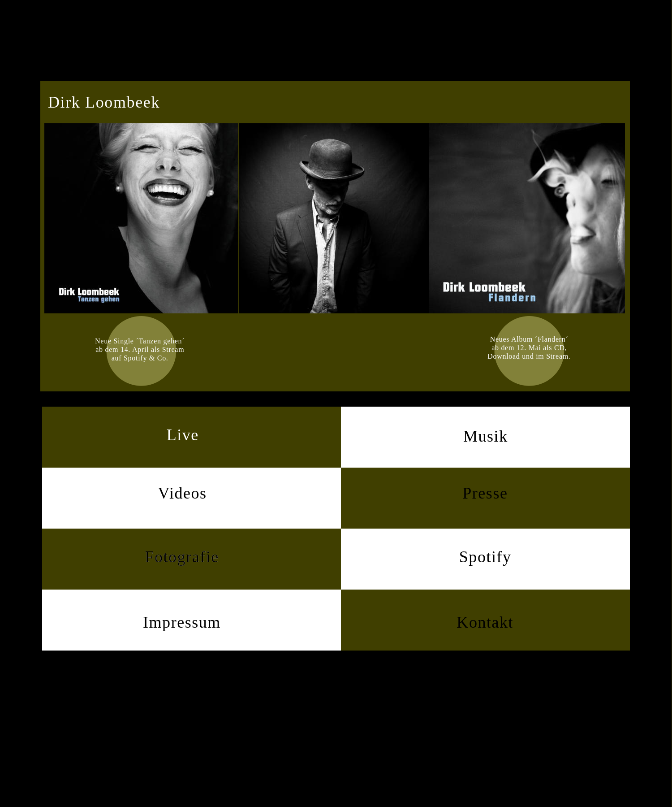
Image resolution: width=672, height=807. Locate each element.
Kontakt (485, 622)
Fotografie (182, 557)
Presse (485, 493)
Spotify (485, 557)
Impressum (182, 622)
